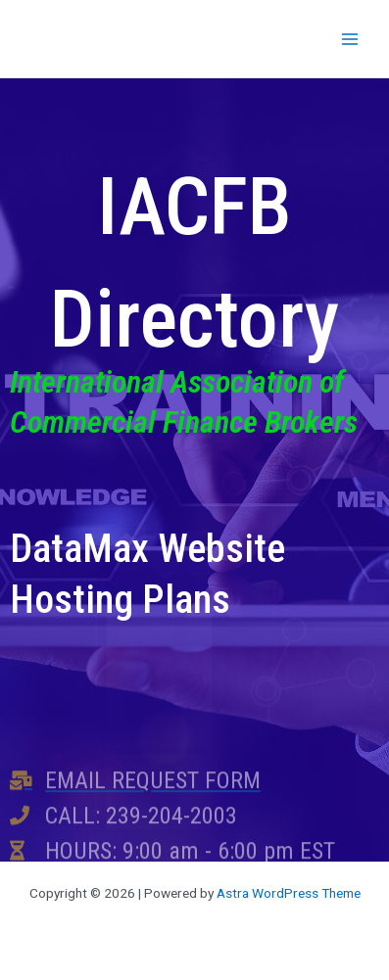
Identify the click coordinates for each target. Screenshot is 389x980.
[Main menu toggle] (350, 39)
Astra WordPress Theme (289, 893)
